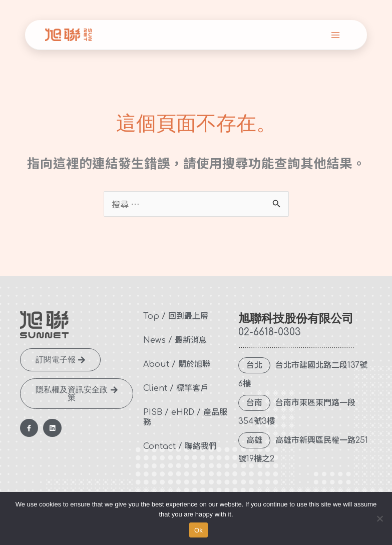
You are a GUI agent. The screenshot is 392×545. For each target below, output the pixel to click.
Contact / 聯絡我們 (180, 446)
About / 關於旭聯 (177, 364)
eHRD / (186, 412)
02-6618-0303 (270, 332)
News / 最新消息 (175, 340)
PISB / (156, 412)
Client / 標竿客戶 (176, 388)
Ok (199, 530)
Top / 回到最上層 (176, 316)
